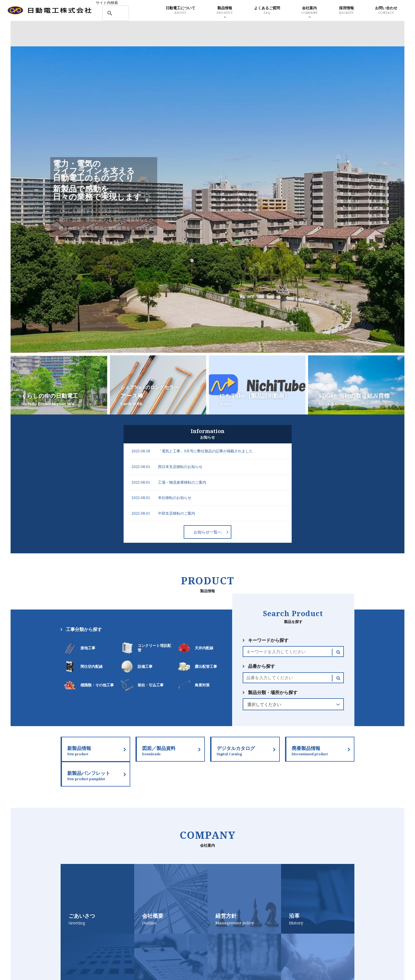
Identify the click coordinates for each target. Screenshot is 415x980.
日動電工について (172, 11)
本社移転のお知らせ (175, 498)
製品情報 (217, 11)
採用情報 (341, 11)
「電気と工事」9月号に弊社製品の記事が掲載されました (205, 451)
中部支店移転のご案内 (177, 513)
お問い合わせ (382, 11)
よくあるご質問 (260, 11)
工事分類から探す (84, 629)
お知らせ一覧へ (208, 532)
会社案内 (303, 11)
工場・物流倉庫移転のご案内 (182, 482)
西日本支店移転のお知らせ (180, 467)
